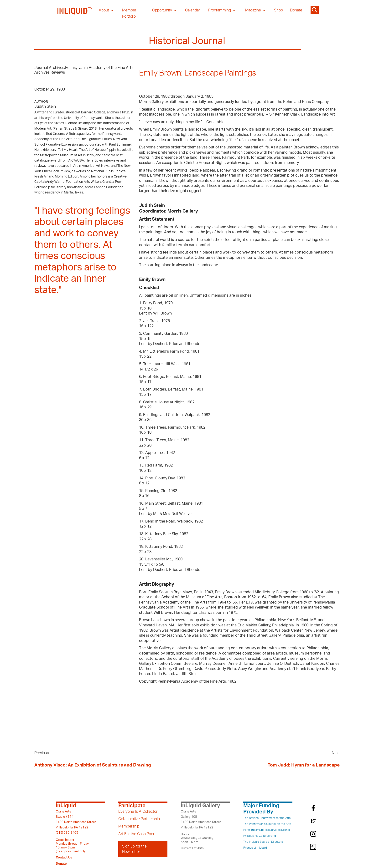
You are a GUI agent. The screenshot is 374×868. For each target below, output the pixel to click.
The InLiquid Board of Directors (263, 842)
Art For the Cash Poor (136, 834)
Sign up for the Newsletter (134, 849)
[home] (75, 13)
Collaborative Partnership (139, 819)
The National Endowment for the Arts (267, 818)
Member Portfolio (129, 13)
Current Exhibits (192, 848)
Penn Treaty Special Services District (267, 830)
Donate (296, 10)
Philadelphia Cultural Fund (260, 836)
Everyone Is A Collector (138, 812)
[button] (106, 10)
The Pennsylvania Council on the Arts (267, 824)
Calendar (192, 10)
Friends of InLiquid (255, 848)
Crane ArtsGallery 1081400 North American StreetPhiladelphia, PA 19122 (201, 820)
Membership (129, 826)
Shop (278, 10)
